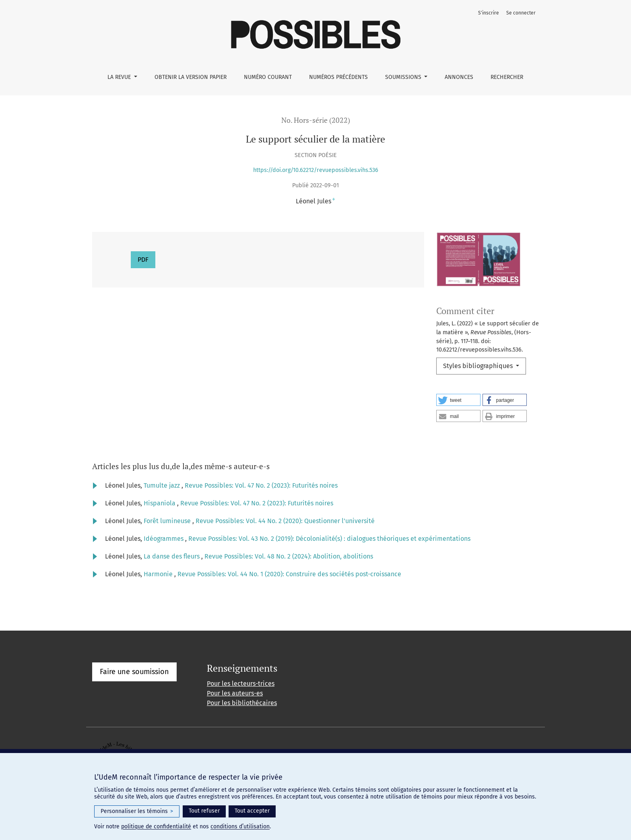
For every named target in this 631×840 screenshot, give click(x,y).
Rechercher (507, 77)
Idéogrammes (164, 539)
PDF (143, 260)
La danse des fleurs (172, 556)
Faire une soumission (134, 672)
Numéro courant (268, 77)
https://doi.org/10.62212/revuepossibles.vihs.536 (316, 170)
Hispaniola (160, 503)
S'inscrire (489, 13)
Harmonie (159, 574)
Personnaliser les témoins (137, 811)
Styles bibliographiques (479, 366)
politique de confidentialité (156, 827)
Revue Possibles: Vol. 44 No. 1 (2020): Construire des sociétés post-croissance (289, 574)
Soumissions (404, 77)
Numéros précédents (338, 77)
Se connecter (521, 13)
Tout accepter (252, 811)
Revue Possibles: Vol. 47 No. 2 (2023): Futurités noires (261, 485)
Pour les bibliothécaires (242, 703)
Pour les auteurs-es (235, 693)
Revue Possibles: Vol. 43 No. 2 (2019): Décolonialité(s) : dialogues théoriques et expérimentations (329, 539)
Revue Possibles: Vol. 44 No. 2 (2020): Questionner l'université (285, 521)
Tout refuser (204, 811)
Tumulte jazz (163, 485)
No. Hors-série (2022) (316, 120)
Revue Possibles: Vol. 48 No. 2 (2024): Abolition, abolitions (289, 556)
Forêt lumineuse (168, 521)
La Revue (120, 77)
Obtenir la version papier (191, 77)
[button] (458, 400)
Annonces (459, 77)
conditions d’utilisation (240, 827)
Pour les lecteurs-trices (241, 684)
